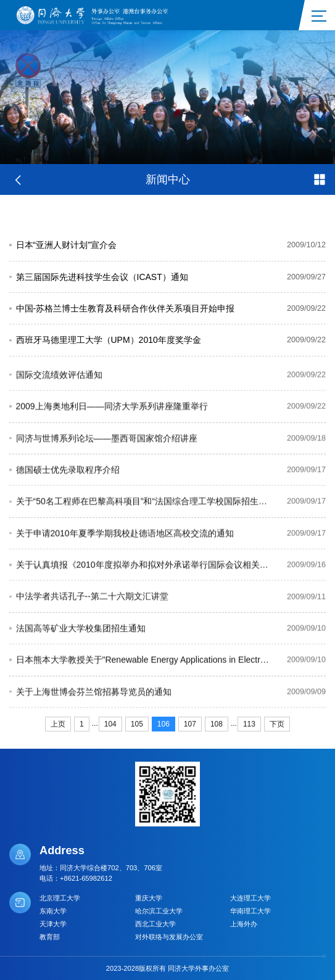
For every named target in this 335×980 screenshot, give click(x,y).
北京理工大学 (60, 898)
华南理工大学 (250, 911)
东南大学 (53, 911)
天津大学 (53, 924)
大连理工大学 (250, 898)
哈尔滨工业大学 (159, 911)
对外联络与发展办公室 (169, 937)
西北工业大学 (155, 924)
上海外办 (244, 924)
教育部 (50, 937)
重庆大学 (149, 898)
